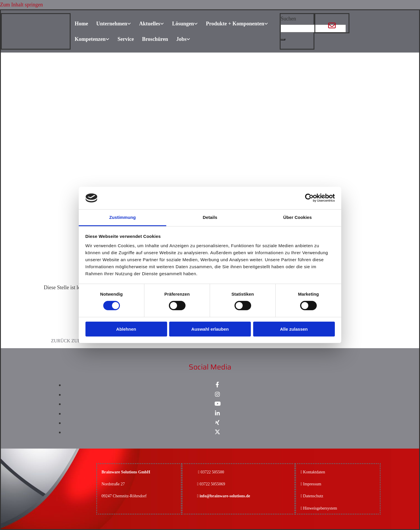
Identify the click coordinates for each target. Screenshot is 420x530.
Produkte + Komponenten (235, 24)
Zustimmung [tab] (123, 217)
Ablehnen (126, 329)
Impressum (312, 484)
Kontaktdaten (314, 472)
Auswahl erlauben (210, 329)
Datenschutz (313, 496)
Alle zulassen (294, 329)
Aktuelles (150, 24)
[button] (283, 39)
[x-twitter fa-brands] (217, 432)
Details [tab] (210, 217)
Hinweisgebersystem (320, 508)
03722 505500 (212, 472)
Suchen (288, 19)
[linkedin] (217, 413)
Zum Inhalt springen (21, 5)
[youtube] (217, 404)
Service (126, 39)
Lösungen (183, 24)
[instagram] (217, 394)
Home (81, 24)
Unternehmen (112, 24)
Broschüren (155, 39)
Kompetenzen (90, 39)
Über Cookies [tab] (297, 217)
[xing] (217, 423)
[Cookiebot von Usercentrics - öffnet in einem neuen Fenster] (309, 198)
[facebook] (217, 385)
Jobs (181, 39)
